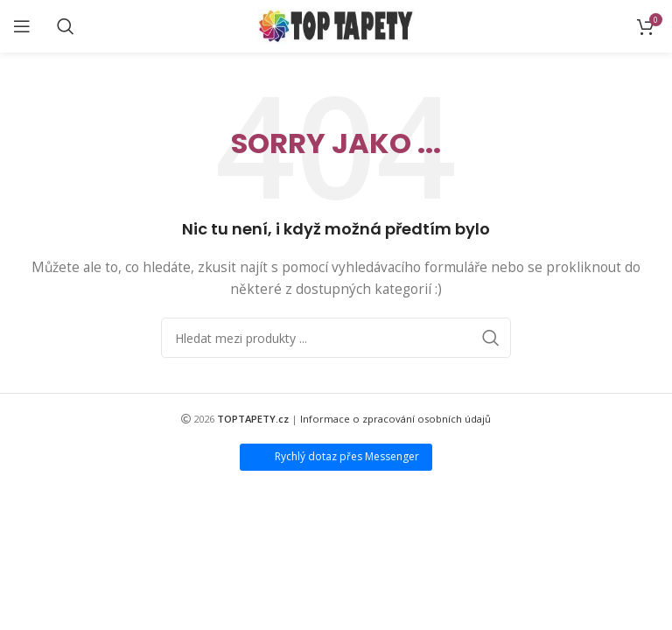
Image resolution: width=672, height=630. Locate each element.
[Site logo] (336, 25)
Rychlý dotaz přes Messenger (347, 456)
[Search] (66, 26)
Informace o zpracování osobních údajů (395, 419)
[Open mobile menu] (22, 26)
